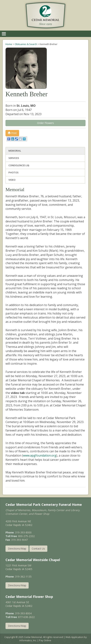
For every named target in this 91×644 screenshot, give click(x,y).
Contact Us (38, 549)
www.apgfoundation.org (40, 455)
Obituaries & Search (26, 44)
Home (9, 44)
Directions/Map (17, 549)
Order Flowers (45, 123)
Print (12, 133)
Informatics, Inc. (28, 640)
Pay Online (45, 640)
